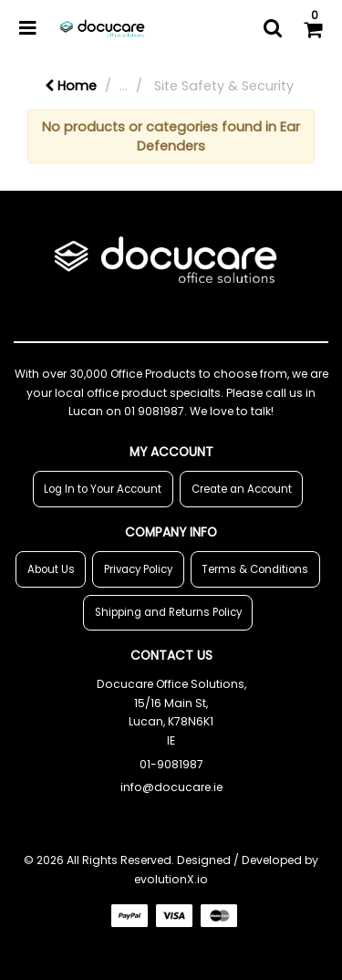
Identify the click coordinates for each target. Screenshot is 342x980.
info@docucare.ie (171, 787)
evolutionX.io (171, 879)
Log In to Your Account (103, 489)
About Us (51, 569)
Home (71, 86)
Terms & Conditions (255, 569)
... (124, 86)
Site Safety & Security (224, 86)
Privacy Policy (138, 569)
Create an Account (242, 489)
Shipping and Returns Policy (168, 612)
